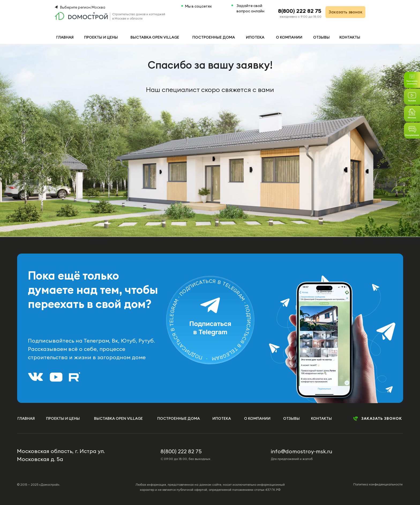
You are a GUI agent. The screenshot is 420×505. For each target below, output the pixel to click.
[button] (412, 131)
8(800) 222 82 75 (300, 11)
